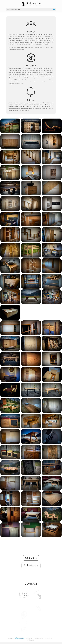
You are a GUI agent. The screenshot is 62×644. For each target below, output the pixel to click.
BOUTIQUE (30, 640)
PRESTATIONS (39, 638)
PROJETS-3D (49, 638)
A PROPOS (29, 638)
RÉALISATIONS (20, 638)
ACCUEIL (10, 638)
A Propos (31, 565)
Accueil (31, 558)
